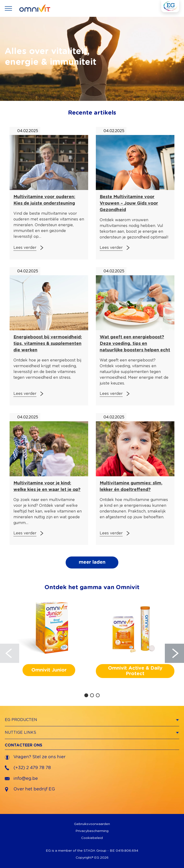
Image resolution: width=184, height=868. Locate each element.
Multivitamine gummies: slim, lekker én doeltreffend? (131, 486)
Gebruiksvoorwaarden (92, 824)
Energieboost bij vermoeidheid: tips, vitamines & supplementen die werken (48, 344)
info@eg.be (21, 779)
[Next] (174, 653)
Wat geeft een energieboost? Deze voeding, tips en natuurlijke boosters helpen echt (135, 344)
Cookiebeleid (92, 838)
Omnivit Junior (49, 670)
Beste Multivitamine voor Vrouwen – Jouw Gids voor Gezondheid (129, 203)
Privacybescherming (92, 831)
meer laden (92, 562)
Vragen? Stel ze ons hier (35, 757)
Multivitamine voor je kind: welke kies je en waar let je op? (47, 486)
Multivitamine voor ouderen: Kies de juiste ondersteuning (44, 200)
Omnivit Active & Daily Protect (135, 671)
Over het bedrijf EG (34, 789)
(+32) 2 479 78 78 (28, 768)
